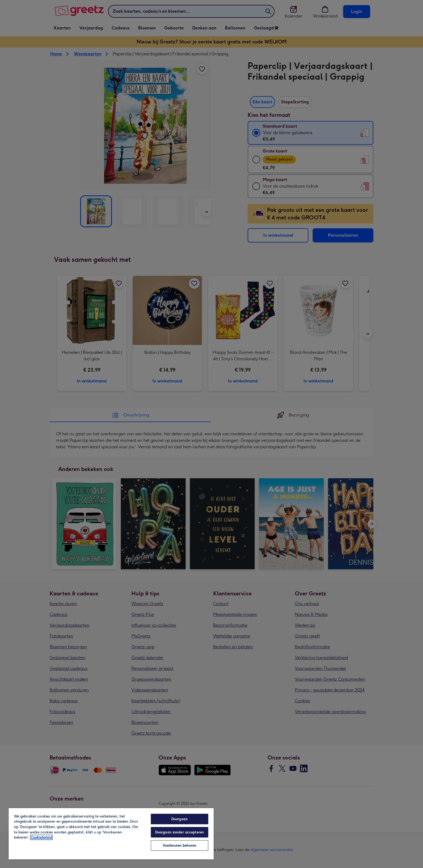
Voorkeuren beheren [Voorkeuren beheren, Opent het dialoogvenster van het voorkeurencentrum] (180, 845)
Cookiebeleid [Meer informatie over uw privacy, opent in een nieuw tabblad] (41, 837)
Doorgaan (180, 819)
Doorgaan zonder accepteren (180, 832)
